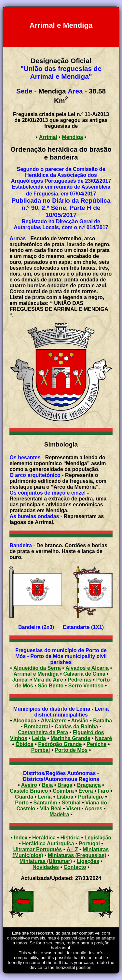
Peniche (96, 744)
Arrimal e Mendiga (36, 674)
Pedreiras (80, 680)
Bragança (89, 785)
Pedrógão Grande (60, 744)
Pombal (41, 750)
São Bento (51, 686)
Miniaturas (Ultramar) (46, 861)
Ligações (88, 861)
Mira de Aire (48, 680)
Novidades (46, 867)
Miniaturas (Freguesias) (77, 855)
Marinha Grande (70, 738)
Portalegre (91, 797)
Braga (65, 785)
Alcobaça (25, 721)
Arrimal (48, 137)
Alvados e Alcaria (87, 668)
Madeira (59, 814)
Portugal (89, 844)
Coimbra (63, 791)
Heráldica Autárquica (48, 844)
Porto (22, 803)
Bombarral (37, 727)
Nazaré (103, 738)
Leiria (39, 738)
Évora (86, 791)
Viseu (73, 809)
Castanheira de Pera (43, 732)
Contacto (75, 867)
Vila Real (51, 809)
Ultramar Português (38, 849)
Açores (93, 809)
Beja (47, 785)
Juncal (21, 680)
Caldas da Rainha (76, 727)
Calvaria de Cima (84, 674)
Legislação (98, 838)
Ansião (80, 721)
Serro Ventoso (86, 686)
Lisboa (65, 797)
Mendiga (72, 137)
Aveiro (29, 785)
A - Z (72, 849)
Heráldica (44, 838)
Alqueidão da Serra (37, 668)
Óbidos (25, 744)
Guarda (24, 797)
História (70, 838)
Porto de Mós (71, 750)
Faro (103, 791)
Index (21, 838)
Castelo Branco (29, 791)
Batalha (102, 721)
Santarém (45, 803)
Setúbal (71, 803)
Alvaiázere (54, 721)
